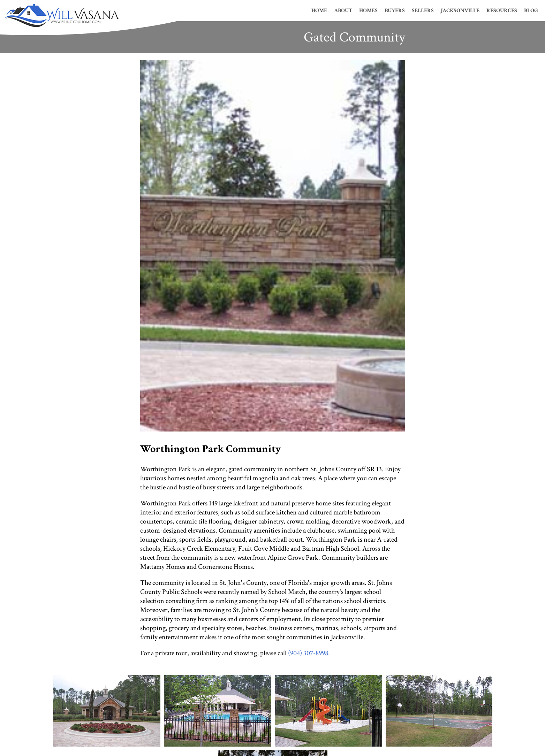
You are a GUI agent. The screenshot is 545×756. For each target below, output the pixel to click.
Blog (531, 11)
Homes (368, 11)
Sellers (423, 11)
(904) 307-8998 (308, 653)
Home (319, 11)
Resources (502, 11)
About (343, 11)
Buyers (395, 11)
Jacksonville (460, 11)
